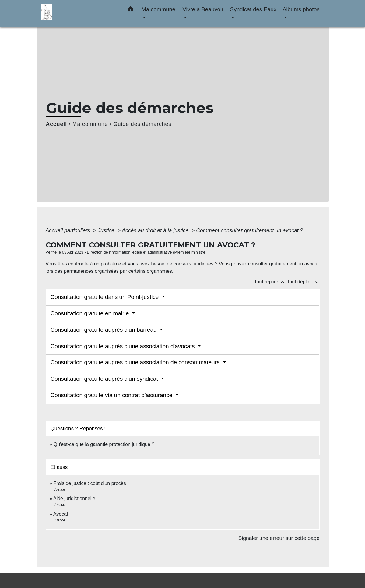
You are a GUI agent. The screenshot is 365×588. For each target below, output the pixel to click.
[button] (131, 10)
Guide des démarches (142, 124)
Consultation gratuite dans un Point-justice (105, 297)
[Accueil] (79, 14)
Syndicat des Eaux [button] (253, 9)
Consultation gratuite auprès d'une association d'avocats (123, 346)
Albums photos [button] (301, 9)
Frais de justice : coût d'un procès (90, 483)
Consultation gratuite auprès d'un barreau (104, 330)
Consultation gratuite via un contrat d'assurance (112, 395)
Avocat (61, 514)
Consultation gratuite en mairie (91, 313)
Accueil (57, 124)
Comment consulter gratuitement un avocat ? (249, 230)
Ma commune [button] (158, 9)
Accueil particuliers (69, 230)
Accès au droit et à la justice (156, 230)
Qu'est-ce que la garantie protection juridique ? (104, 444)
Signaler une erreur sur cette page (279, 538)
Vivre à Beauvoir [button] (203, 9)
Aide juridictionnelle (74, 498)
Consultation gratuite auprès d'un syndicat (105, 379)
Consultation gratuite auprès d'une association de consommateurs (136, 362)
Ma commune (90, 124)
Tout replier (271, 282)
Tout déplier (303, 282)
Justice (107, 230)
